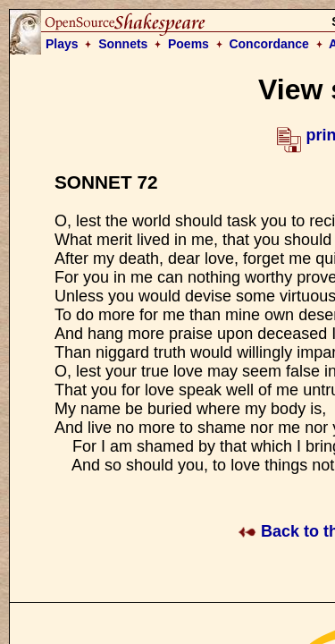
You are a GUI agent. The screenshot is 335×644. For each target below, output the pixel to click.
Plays (62, 44)
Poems (188, 44)
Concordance (268, 44)
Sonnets (123, 44)
